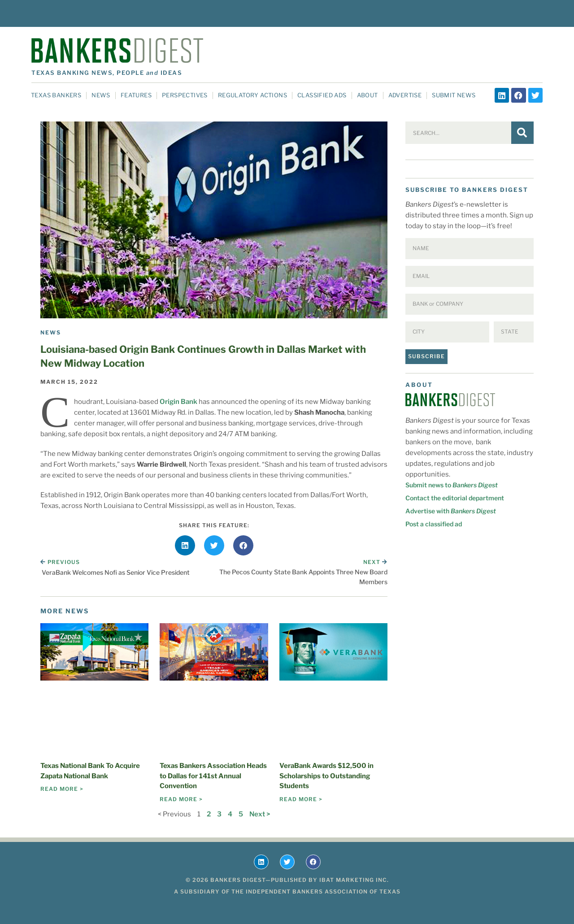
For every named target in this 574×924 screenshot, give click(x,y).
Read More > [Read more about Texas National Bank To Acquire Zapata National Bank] (62, 789)
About (367, 95)
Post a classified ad (434, 524)
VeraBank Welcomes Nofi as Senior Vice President (116, 572)
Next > (260, 814)
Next (375, 562)
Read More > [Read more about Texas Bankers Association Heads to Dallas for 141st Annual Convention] (181, 799)
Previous (60, 562)
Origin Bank (178, 402)
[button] (185, 545)
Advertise (405, 95)
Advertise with (451, 511)
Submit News (454, 95)
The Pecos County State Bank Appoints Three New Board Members (303, 577)
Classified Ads (322, 95)
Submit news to (452, 485)
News (101, 95)
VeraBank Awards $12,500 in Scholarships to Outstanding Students (326, 776)
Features (136, 95)
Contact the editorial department (455, 498)
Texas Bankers (56, 95)
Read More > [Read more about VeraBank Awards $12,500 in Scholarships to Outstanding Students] (301, 799)
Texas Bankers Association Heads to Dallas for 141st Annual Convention (213, 776)
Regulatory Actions (252, 95)
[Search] (522, 133)
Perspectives (185, 95)
